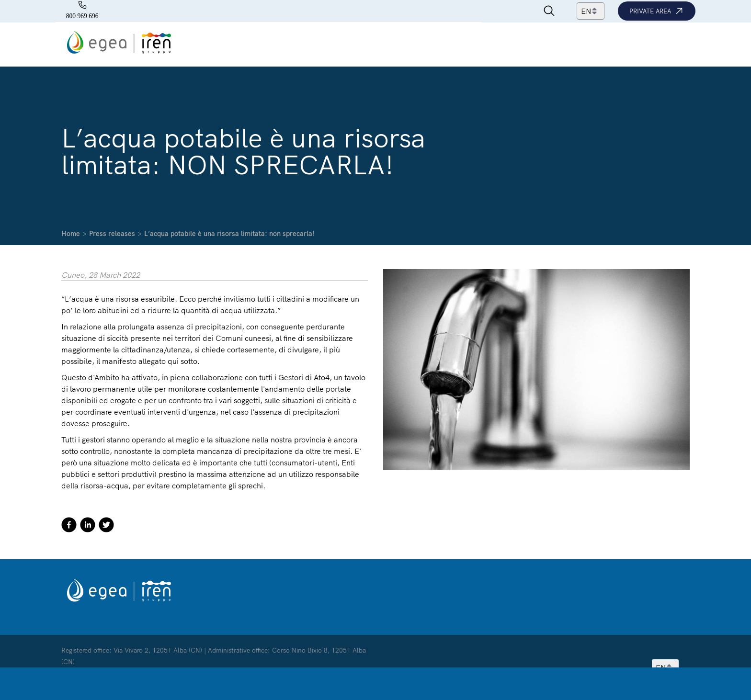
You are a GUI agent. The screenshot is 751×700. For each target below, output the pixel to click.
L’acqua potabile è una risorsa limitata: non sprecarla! (229, 234)
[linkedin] (88, 526)
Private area (657, 11)
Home (71, 234)
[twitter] (106, 526)
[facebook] (69, 526)
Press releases (112, 234)
